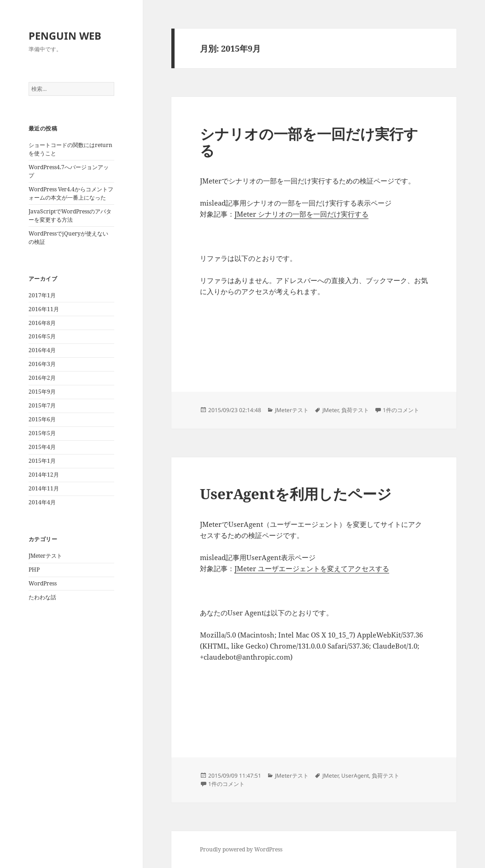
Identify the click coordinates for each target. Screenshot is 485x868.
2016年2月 (42, 378)
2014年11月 (44, 488)
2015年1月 (42, 461)
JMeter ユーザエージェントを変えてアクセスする (312, 568)
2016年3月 (42, 364)
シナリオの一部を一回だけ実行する (309, 142)
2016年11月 (44, 309)
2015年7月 (42, 405)
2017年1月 (42, 295)
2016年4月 (42, 350)
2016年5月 (42, 336)
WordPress (43, 583)
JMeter (330, 410)
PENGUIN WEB (65, 35)
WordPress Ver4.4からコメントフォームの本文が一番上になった (71, 193)
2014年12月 (44, 475)
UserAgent (355, 776)
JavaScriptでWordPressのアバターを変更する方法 (70, 216)
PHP (34, 570)
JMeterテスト (45, 556)
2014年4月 (42, 502)
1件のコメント (401, 410)
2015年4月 (42, 447)
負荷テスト (355, 410)
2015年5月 (42, 433)
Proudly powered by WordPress (241, 849)
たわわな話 (42, 597)
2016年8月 (42, 323)
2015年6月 (42, 419)
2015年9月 (42, 392)
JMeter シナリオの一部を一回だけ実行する (301, 214)
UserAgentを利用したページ (296, 494)
